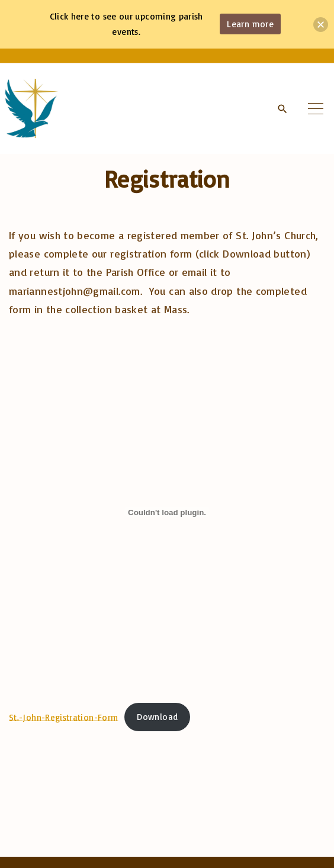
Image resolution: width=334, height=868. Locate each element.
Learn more (250, 24)
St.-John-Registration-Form (63, 717)
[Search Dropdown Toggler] (282, 109)
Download (157, 717)
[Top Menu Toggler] (316, 108)
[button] (321, 25)
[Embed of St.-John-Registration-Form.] (167, 512)
